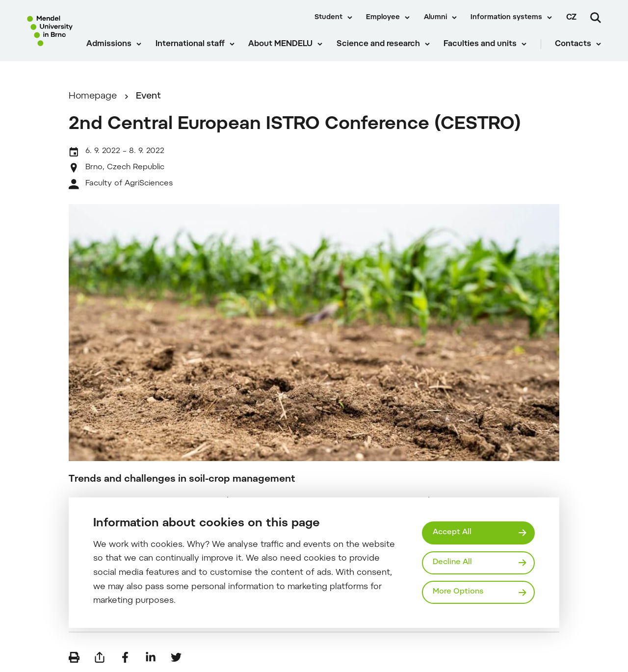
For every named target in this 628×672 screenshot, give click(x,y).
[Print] (74, 657)
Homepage (93, 96)
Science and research (378, 44)
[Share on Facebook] (125, 657)
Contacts (573, 44)
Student (328, 18)
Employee (383, 18)
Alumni (435, 18)
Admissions (109, 44)
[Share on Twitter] (176, 657)
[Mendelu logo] (50, 31)
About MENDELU (280, 44)
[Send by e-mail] (100, 657)
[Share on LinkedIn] (151, 657)
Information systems (506, 18)
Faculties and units (480, 44)
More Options (458, 592)
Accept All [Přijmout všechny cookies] (452, 532)
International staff (190, 44)
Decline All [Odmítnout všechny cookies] (452, 562)
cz (571, 18)
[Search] (596, 18)
